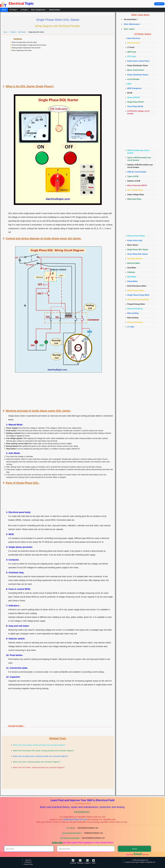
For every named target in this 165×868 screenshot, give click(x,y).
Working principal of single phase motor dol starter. (26, 48)
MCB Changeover (134, 88)
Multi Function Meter (136, 290)
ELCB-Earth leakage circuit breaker (138, 112)
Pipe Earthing (133, 318)
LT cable (131, 327)
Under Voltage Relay (136, 195)
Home (4, 10)
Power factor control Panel (138, 61)
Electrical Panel (134, 43)
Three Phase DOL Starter (137, 254)
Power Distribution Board (138, 75)
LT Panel (131, 47)
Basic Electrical (134, 38)
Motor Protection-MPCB (137, 185)
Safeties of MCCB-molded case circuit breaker (140, 166)
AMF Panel (132, 52)
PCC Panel (132, 56)
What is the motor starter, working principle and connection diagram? (39, 745)
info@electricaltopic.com (93, 833)
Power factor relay (135, 240)
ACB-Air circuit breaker (137, 172)
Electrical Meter (134, 263)
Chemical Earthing (135, 322)
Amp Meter (132, 268)
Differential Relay (134, 199)
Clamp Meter (132, 281)
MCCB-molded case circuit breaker (138, 152)
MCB (129, 84)
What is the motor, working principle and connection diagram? (37, 762)
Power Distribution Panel (137, 66)
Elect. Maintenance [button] (132, 24)
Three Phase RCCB (135, 106)
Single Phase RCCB (135, 102)
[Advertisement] (59, 69)
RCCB (130, 93)
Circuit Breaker (133, 79)
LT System (13, 32)
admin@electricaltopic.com (88, 828)
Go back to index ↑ (16, 726)
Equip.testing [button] (54, 10)
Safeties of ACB (134, 181)
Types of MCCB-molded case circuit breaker (139, 159)
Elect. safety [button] (129, 29)
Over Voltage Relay (135, 190)
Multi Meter (132, 277)
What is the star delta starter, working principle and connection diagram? (41, 756)
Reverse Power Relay (136, 236)
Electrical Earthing (135, 309)
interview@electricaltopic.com (93, 838)
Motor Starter (22, 32)
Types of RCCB (133, 97)
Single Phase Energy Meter (138, 295)
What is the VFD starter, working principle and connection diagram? (39, 767)
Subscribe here (159, 4)
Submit (135, 849)
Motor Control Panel (136, 70)
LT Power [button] (24, 10)
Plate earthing (133, 313)
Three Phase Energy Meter (138, 300)
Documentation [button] (130, 19)
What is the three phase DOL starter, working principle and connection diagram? (44, 751)
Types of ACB (133, 176)
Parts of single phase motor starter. (22, 50)
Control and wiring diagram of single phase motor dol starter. (29, 45)
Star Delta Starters (135, 259)
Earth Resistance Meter (137, 286)
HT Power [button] (13, 10)
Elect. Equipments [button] (38, 10)
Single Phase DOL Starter (138, 250)
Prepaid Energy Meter (136, 304)
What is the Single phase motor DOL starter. (24, 42)
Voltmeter (131, 272)
